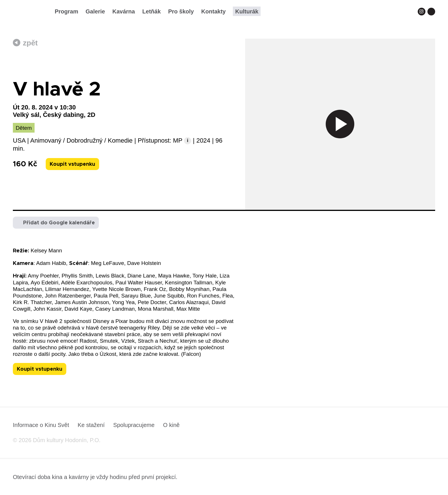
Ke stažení (91, 425)
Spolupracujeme (134, 425)
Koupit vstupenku (72, 164)
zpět (30, 43)
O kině (171, 425)
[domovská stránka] (29, 13)
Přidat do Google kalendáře (59, 223)
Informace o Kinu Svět (41, 425)
